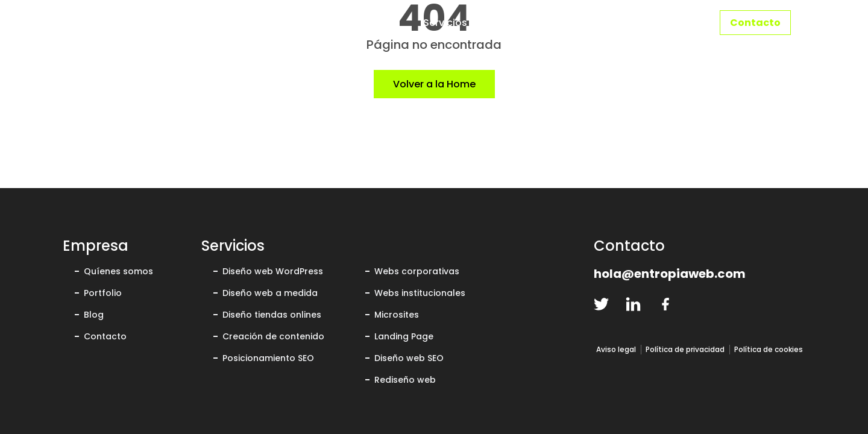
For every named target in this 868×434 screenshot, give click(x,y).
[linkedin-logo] (633, 304)
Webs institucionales (420, 293)
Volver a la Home (434, 84)
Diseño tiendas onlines (272, 315)
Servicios (445, 23)
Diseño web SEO (409, 358)
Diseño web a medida (270, 293)
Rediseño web (405, 380)
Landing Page (404, 336)
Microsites (397, 315)
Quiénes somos (568, 23)
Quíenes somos (118, 271)
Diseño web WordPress (273, 271)
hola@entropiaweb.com (670, 274)
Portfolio (663, 23)
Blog (94, 315)
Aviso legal (616, 349)
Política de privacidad (685, 349)
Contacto (755, 23)
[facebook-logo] (665, 304)
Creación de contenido (273, 336)
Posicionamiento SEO (268, 358)
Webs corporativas (417, 271)
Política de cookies (769, 349)
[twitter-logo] (601, 304)
